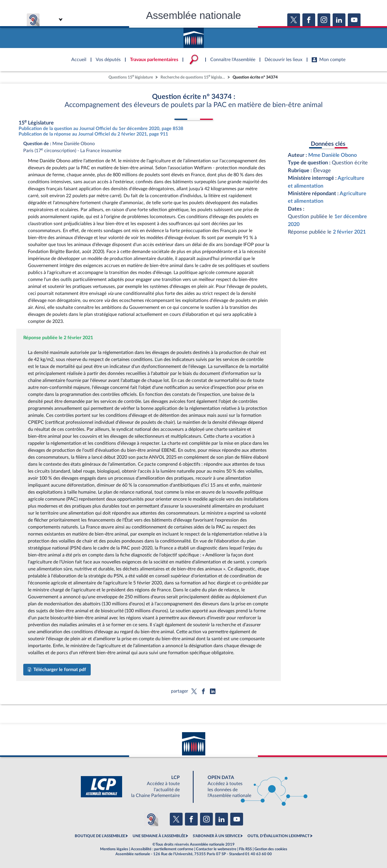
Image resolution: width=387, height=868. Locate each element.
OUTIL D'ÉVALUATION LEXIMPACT (279, 836)
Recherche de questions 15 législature (193, 77)
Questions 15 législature (131, 77)
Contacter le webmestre (216, 849)
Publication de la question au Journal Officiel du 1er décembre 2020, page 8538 (101, 129)
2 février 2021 (349, 232)
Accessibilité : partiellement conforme (162, 849)
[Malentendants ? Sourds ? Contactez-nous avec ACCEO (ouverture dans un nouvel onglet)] (151, 819)
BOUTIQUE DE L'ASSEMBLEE (100, 836)
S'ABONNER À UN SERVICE (216, 836)
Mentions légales (114, 849)
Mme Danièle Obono (332, 155)
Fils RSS (245, 849)
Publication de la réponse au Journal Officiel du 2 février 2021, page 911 (93, 134)
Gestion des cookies (271, 849)
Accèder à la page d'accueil (194, 36)
